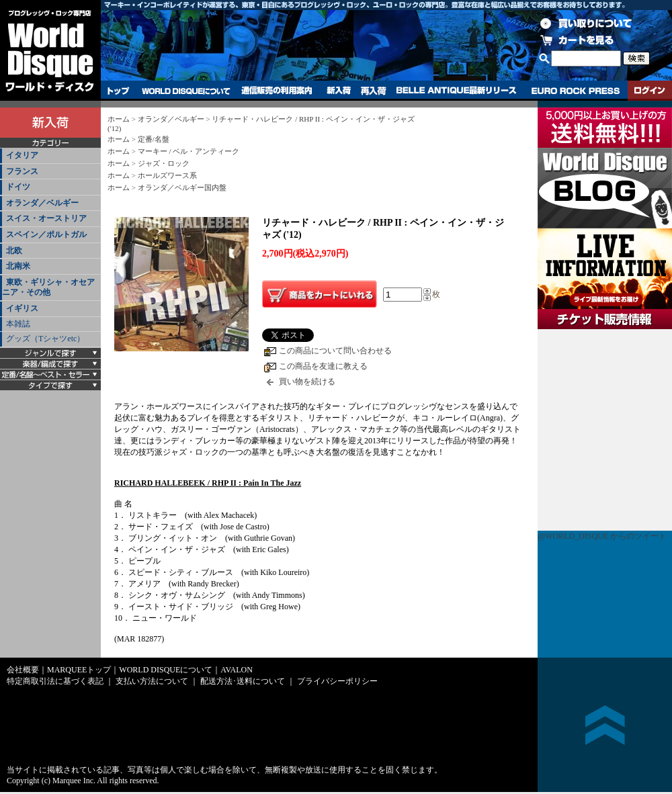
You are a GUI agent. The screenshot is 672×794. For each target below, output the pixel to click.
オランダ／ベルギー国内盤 (182, 187)
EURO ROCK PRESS (576, 91)
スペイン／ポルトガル (46, 234)
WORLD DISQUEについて (185, 91)
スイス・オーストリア (46, 218)
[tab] (50, 156)
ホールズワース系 (167, 175)
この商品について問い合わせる (335, 351)
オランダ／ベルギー (42, 203)
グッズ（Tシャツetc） (45, 339)
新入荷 (339, 91)
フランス (22, 171)
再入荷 (374, 91)
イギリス (22, 308)
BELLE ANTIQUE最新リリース (457, 91)
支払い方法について (152, 681)
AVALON (237, 670)
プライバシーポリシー (337, 681)
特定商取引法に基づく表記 (55, 681)
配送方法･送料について (243, 681)
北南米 (18, 266)
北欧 (14, 251)
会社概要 (23, 670)
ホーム (119, 119)
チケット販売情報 (605, 430)
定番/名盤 (154, 139)
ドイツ (18, 187)
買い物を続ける (307, 382)
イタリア (22, 155)
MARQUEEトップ (79, 670)
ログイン (650, 91)
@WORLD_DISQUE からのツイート (602, 536)
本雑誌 (18, 324)
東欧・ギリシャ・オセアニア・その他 (48, 288)
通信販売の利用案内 (277, 91)
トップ (119, 91)
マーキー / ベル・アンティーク (189, 151)
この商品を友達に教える (323, 366)
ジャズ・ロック (164, 163)
